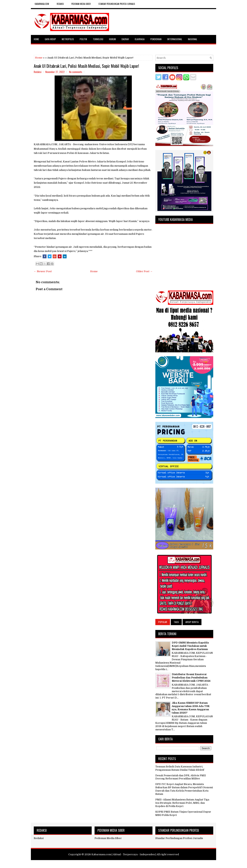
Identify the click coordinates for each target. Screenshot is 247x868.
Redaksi (39, 838)
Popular (163, 622)
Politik (83, 39)
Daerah (125, 39)
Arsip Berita (192, 622)
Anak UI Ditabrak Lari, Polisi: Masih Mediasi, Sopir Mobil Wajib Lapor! (86, 66)
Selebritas (39, 48)
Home (36, 39)
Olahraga (140, 39)
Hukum (112, 39)
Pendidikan (156, 39)
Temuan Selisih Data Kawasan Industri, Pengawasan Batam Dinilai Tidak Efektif (180, 768)
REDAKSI (60, 4)
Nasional (193, 39)
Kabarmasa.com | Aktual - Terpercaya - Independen (123, 854)
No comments (76, 72)
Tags (176, 622)
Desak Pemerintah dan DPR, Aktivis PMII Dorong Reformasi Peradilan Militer (181, 777)
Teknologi (98, 39)
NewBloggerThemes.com (146, 863)
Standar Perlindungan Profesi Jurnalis (117, 4)
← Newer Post (43, 271)
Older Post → (144, 271)
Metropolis (68, 39)
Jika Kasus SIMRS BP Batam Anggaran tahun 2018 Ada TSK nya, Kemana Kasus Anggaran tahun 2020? (191, 708)
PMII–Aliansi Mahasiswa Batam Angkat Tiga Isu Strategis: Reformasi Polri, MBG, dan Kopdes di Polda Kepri (182, 803)
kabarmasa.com (42, 4)
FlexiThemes (105, 863)
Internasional (175, 39)
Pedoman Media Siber (81, 4)
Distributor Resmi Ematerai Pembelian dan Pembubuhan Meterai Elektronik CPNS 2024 (191, 678)
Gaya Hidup (50, 39)
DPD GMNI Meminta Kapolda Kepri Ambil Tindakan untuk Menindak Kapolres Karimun (190, 646)
